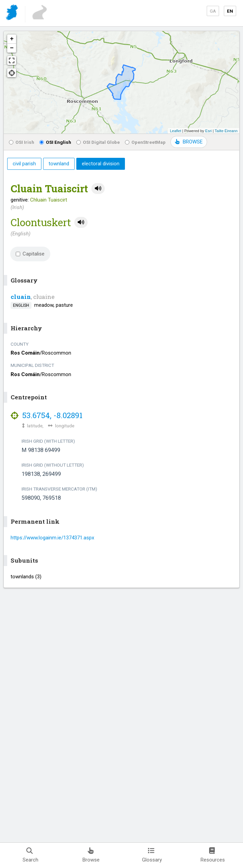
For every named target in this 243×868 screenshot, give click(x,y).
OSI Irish (22, 142)
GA (213, 11)
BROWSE (189, 142)
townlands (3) (26, 577)
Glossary (152, 855)
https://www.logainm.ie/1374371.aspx (52, 538)
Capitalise (30, 254)
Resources (213, 855)
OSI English (55, 142)
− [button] (12, 48)
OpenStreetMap (145, 142)
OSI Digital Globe (98, 142)
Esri (209, 131)
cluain (21, 297)
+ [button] (12, 39)
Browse (91, 855)
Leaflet (175, 131)
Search (30, 855)
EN (230, 11)
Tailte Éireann (226, 131)
